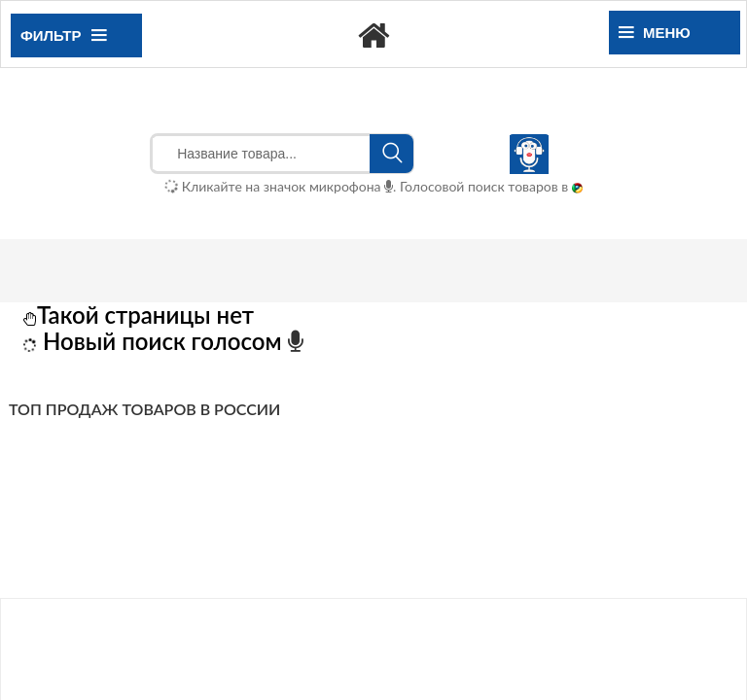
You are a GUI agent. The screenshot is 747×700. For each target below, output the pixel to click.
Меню (655, 33)
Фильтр (63, 35)
